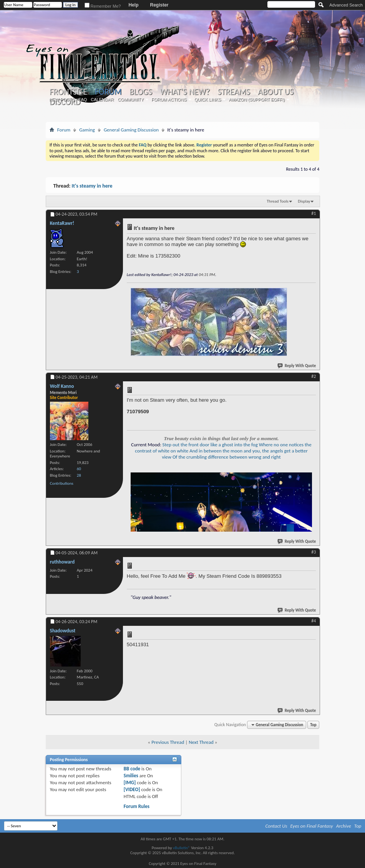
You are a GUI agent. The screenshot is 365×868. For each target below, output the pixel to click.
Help (133, 5)
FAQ (83, 100)
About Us (276, 92)
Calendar (102, 100)
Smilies (131, 776)
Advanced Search (346, 5)
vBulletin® (182, 848)
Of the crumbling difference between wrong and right (227, 457)
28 (79, 475)
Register (159, 5)
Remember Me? (103, 6)
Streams (234, 92)
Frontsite (68, 92)
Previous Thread (168, 742)
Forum (108, 92)
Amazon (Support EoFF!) (257, 100)
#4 (314, 621)
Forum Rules (137, 806)
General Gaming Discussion (131, 130)
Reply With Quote (297, 366)
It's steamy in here (92, 186)
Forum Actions (169, 100)
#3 (314, 552)
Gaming (87, 130)
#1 (314, 213)
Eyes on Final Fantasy (312, 826)
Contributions (62, 483)
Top (313, 725)
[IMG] (130, 782)
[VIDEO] (132, 789)
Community (131, 100)
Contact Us (276, 826)
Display (304, 201)
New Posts (62, 100)
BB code (132, 769)
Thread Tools (278, 201)
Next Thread (201, 742)
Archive (344, 826)
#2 (314, 376)
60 (79, 469)
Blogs (141, 92)
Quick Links (208, 100)
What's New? (185, 92)
